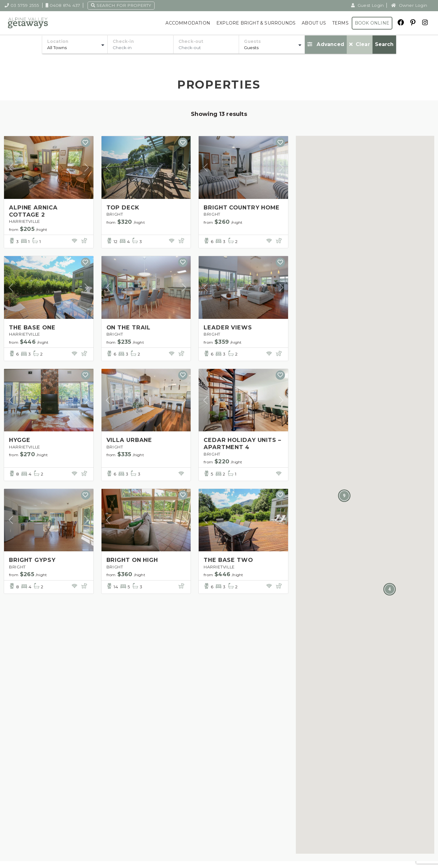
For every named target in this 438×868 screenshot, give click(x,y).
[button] (390, 589)
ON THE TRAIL (129, 328)
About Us (314, 23)
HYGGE (20, 441)
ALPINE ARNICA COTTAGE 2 (34, 211)
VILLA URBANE (130, 441)
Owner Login (409, 5)
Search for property (121, 5)
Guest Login (368, 5)
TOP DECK (123, 207)
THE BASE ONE (33, 328)
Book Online (372, 23)
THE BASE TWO (229, 562)
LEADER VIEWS (228, 328)
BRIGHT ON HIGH (133, 562)
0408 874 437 (63, 5)
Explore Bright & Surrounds (256, 23)
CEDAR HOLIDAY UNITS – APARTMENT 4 (243, 445)
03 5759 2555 (22, 5)
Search (384, 44)
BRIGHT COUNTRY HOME (243, 207)
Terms (340, 23)
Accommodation (188, 23)
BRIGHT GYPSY (33, 562)
